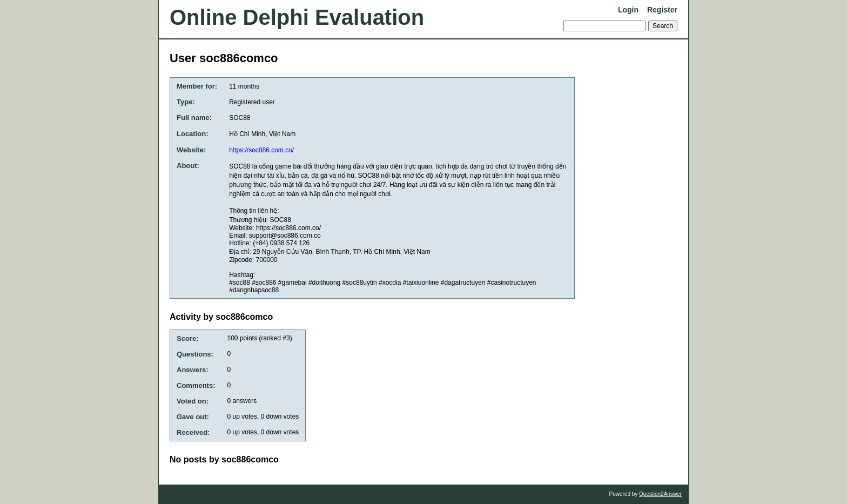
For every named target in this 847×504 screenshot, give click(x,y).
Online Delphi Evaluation (297, 17)
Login (628, 10)
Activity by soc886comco (221, 317)
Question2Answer (660, 494)
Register (662, 10)
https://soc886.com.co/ (261, 150)
